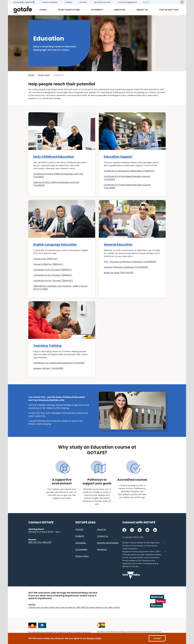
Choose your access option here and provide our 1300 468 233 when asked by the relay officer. (74, 607)
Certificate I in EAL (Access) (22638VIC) (52, 270)
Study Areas (44, 75)
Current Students (50, 2)
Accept (157, 638)
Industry (120, 10)
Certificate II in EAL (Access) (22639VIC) (53, 275)
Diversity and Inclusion (108, 543)
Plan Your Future (69, 10)
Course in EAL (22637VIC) (45, 259)
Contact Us (103, 536)
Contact (83, 2)
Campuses (81, 543)
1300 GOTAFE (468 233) (40, 542)
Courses (79, 529)
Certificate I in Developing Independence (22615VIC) (129, 171)
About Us (142, 10)
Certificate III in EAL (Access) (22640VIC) (53, 281)
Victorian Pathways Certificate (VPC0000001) (126, 267)
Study (43, 10)
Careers (68, 2)
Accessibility (81, 550)
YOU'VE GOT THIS (169, 10)
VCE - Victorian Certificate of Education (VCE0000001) (130, 262)
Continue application (128, 2)
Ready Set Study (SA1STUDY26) (119, 273)
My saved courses (103, 2)
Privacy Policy (82, 556)
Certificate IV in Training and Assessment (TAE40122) (59, 363)
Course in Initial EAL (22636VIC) (48, 264)
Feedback (102, 550)
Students (97, 10)
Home (31, 75)
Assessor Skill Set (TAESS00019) (48, 368)
